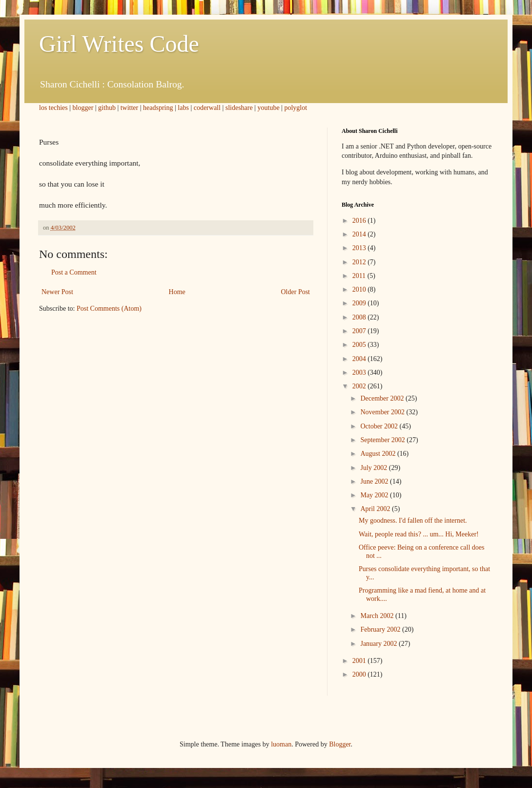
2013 (360, 248)
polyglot (296, 108)
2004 (360, 359)
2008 (360, 317)
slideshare (239, 108)
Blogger (340, 744)
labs (183, 108)
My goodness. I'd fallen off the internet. (413, 521)
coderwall (207, 108)
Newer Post (57, 292)
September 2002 (383, 440)
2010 (360, 289)
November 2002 (383, 412)
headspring (158, 108)
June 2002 (375, 481)
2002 (360, 386)
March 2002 (378, 616)
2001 (360, 661)
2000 (360, 674)
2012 (360, 262)
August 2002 (379, 454)
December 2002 (383, 398)
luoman (281, 744)
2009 (360, 303)
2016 (360, 221)
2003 (360, 373)
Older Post (296, 292)
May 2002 (375, 495)
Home (177, 292)
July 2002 (374, 468)
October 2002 (380, 426)
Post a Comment (74, 272)
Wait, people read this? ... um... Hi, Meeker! (419, 534)
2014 (360, 234)
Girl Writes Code (119, 44)
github (107, 108)
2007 (360, 331)
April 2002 (376, 509)
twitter (130, 108)
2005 (360, 345)
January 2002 (379, 644)
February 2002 (381, 629)
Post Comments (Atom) (109, 309)
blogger (83, 108)
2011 (360, 276)
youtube (269, 108)
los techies (53, 108)
